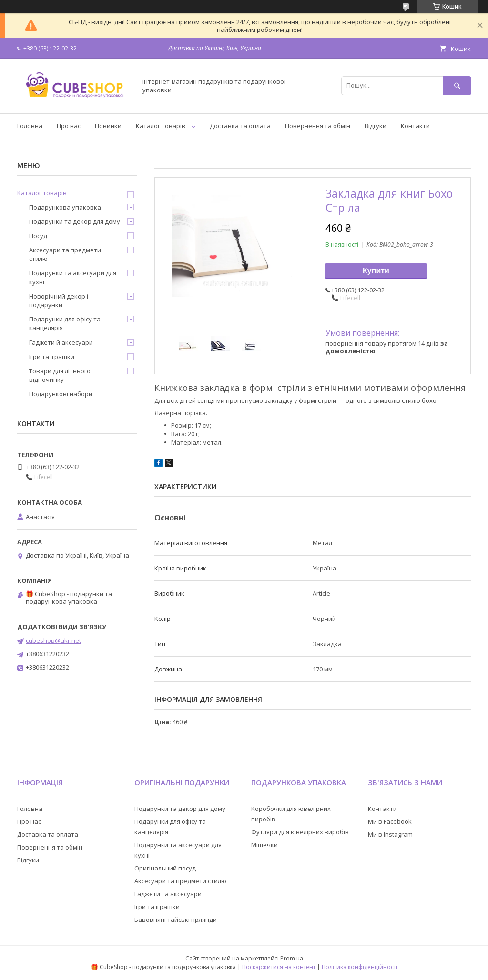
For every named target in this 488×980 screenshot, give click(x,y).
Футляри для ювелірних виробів (300, 832)
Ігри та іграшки (52, 357)
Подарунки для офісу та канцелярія (65, 323)
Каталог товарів (161, 126)
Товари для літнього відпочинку (60, 375)
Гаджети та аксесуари (168, 894)
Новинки (108, 126)
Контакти (415, 126)
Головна (30, 126)
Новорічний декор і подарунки (59, 300)
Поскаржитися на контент (279, 967)
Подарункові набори (61, 394)
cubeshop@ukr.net (53, 640)
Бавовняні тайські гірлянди (176, 920)
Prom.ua (292, 958)
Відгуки (376, 126)
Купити (376, 271)
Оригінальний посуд (165, 868)
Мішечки (264, 845)
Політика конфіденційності (360, 967)
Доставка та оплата (240, 126)
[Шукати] (457, 85)
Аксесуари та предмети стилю (65, 254)
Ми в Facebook (390, 821)
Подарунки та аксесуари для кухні (73, 277)
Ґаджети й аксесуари (61, 342)
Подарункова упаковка (65, 207)
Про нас (69, 126)
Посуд (38, 236)
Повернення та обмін (318, 126)
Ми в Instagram (390, 834)
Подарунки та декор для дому (75, 221)
